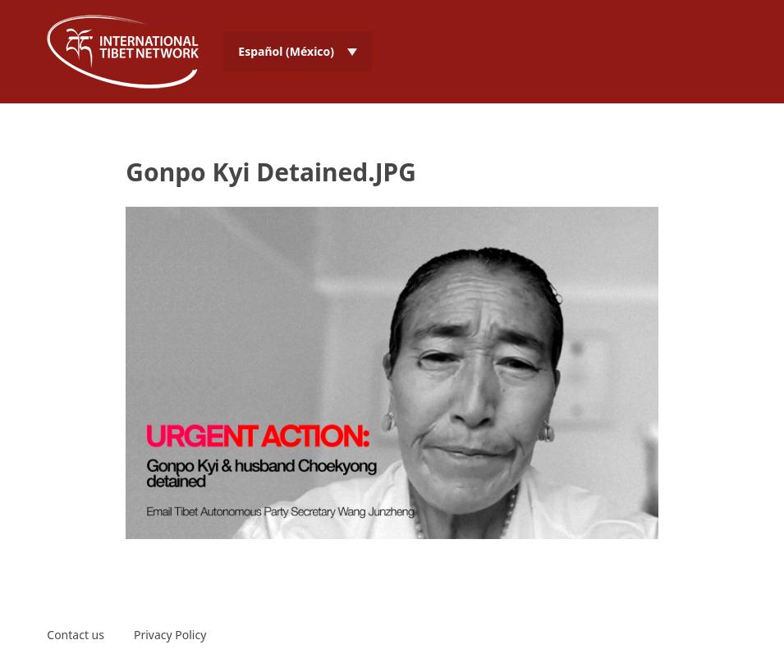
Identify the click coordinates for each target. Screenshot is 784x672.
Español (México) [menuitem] (286, 51)
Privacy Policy (170, 635)
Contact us (76, 635)
